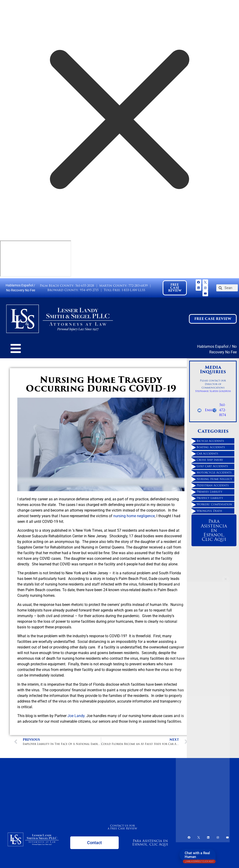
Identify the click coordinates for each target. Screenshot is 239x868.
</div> (36, 259)
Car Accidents (207, 454)
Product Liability (210, 498)
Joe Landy (76, 716)
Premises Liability (210, 492)
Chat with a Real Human (199, 856)
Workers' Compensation (214, 504)
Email (210, 410)
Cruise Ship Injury (210, 460)
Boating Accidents (211, 447)
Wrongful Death (209, 511)
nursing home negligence (134, 516)
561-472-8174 (223, 410)
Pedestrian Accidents (213, 485)
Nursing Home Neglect (214, 479)
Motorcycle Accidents (214, 472)
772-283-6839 (138, 286)
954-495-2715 (89, 290)
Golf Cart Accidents (212, 466)
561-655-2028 (85, 286)
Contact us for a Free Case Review (122, 827)
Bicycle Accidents (210, 441)
